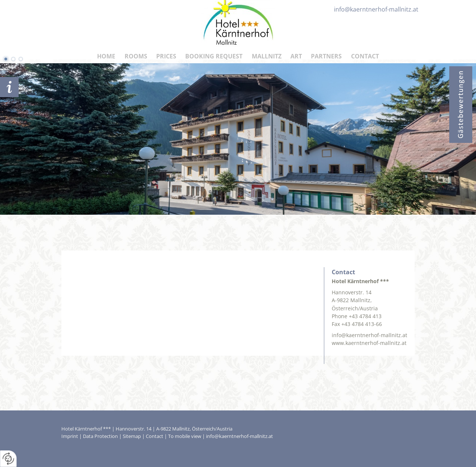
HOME (106, 56)
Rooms (136, 56)
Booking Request (214, 56)
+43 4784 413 (365, 316)
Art (296, 56)
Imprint (70, 436)
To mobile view (185, 436)
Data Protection (100, 436)
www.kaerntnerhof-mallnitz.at (369, 343)
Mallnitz (267, 56)
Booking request (9, 87)
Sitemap (132, 436)
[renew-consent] (8, 459)
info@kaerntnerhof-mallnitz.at (369, 335)
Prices (166, 56)
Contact (365, 56)
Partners (326, 56)
